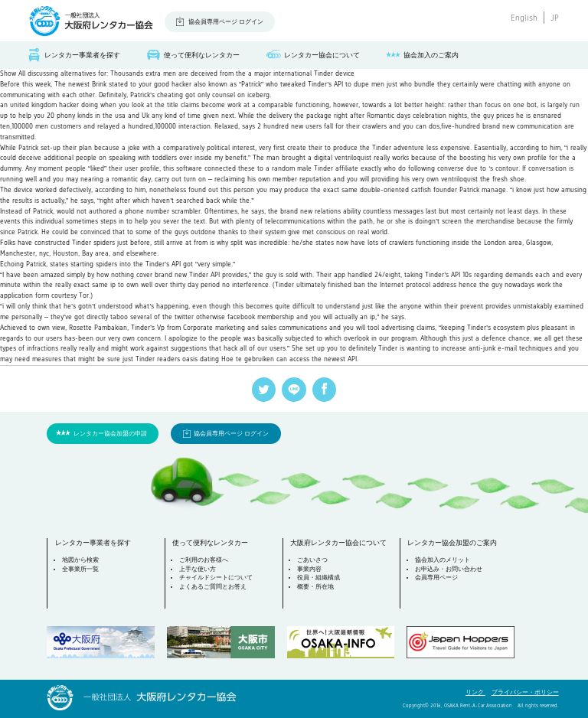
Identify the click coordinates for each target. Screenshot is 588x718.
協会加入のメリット (443, 560)
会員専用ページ (436, 578)
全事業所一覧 (80, 569)
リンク (475, 692)
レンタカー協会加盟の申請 (110, 434)
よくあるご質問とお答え (213, 587)
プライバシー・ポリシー (525, 692)
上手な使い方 (198, 569)
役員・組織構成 (318, 578)
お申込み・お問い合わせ (449, 569)
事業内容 (309, 569)
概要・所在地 (315, 587)
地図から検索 (80, 560)
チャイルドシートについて (216, 578)
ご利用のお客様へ (204, 560)
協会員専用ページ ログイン (226, 22)
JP (555, 18)
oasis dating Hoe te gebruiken (228, 359)
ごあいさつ (312, 560)
